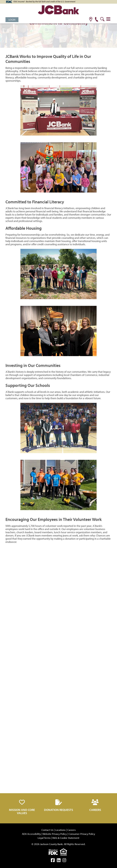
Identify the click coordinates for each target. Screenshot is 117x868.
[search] (102, 20)
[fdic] (54, 852)
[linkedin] (59, 861)
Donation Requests (58, 810)
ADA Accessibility (31, 834)
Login (12, 20)
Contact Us (47, 830)
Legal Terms (44, 838)
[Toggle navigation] (108, 19)
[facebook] (53, 861)
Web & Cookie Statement (66, 838)
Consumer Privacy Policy (82, 834)
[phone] (97, 20)
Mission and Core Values (22, 811)
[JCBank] (58, 10)
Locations (60, 830)
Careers (95, 810)
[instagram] (64, 861)
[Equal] (64, 852)
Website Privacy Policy (55, 834)
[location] (91, 20)
